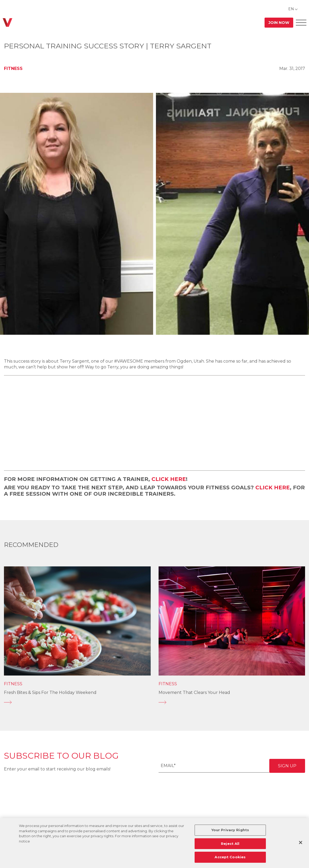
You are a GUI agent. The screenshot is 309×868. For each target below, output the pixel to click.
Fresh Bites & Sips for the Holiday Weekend (50, 692)
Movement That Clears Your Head (194, 692)
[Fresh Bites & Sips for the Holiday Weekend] (77, 702)
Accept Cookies (230, 857)
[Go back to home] (7, 22)
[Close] (301, 842)
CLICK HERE (169, 479)
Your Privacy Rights (230, 830)
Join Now (279, 23)
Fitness (13, 68)
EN (291, 9)
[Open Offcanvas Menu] (301, 22)
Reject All (230, 844)
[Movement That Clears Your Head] (232, 702)
